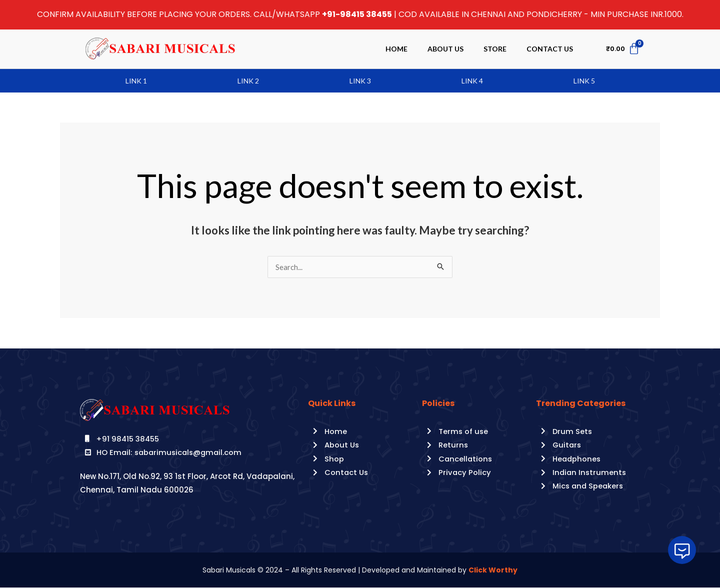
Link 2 (248, 81)
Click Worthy (493, 570)
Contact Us (550, 49)
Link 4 (472, 81)
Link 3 (360, 81)
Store (495, 49)
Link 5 (584, 81)
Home (396, 49)
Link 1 (136, 81)
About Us (445, 49)
